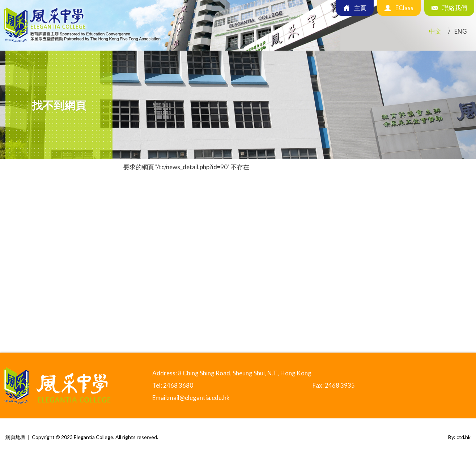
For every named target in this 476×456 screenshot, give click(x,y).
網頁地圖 (16, 437)
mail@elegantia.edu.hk (199, 398)
